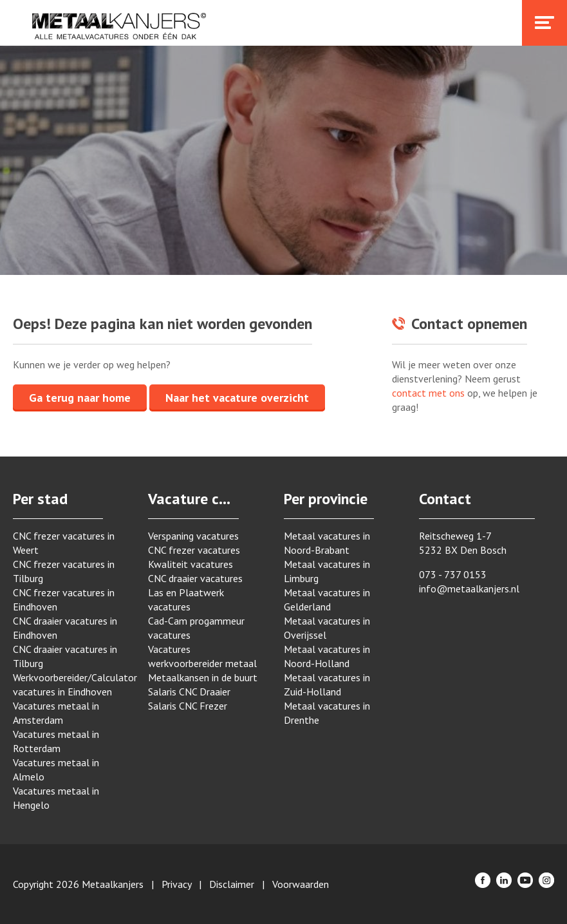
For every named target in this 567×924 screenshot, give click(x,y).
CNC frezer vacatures (194, 550)
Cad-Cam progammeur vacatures (196, 628)
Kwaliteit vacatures (191, 564)
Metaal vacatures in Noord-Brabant (327, 543)
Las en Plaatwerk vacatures (186, 599)
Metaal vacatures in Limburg (327, 571)
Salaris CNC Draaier (189, 692)
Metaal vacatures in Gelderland (327, 599)
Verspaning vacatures (193, 536)
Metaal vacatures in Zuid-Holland (327, 684)
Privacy (176, 884)
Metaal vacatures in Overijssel (327, 628)
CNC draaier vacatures (195, 578)
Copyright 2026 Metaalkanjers (78, 884)
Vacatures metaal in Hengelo (56, 798)
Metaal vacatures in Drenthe (327, 713)
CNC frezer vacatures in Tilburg (64, 571)
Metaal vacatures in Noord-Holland (327, 656)
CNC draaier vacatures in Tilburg (65, 656)
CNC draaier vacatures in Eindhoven (65, 628)
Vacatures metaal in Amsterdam (56, 713)
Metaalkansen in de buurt (203, 677)
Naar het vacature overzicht (237, 398)
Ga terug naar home (80, 398)
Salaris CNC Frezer (188, 706)
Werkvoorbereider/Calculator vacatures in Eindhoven (68, 684)
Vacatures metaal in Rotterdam (56, 741)
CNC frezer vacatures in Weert (64, 543)
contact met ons (428, 393)
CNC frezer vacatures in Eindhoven (64, 599)
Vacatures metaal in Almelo (56, 769)
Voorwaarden (301, 884)
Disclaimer (232, 884)
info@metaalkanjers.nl (469, 589)
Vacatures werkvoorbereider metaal (202, 656)
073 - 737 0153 (453, 574)
